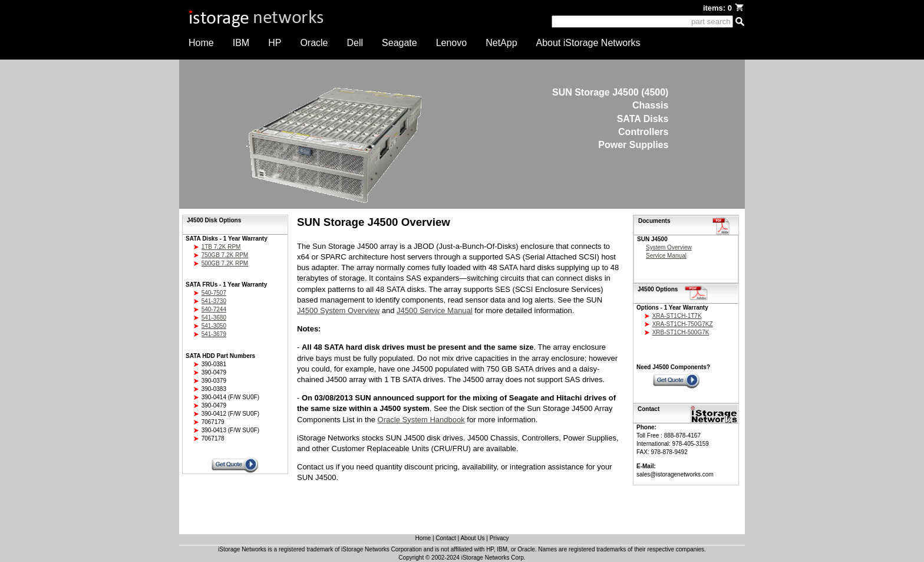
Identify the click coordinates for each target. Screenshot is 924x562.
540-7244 (214, 309)
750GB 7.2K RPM (225, 255)
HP (275, 43)
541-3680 (214, 318)
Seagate (400, 43)
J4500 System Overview (338, 310)
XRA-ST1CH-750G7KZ (683, 324)
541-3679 (214, 334)
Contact (445, 538)
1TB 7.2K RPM (221, 247)
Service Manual (666, 256)
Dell (355, 43)
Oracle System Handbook (421, 420)
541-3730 (214, 301)
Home (201, 43)
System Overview (669, 247)
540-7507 (214, 293)
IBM (241, 43)
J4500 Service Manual (435, 310)
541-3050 (214, 326)
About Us (472, 538)
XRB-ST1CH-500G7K (681, 332)
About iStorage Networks (588, 43)
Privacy (499, 538)
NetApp (501, 43)
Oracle (314, 43)
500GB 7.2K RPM (225, 263)
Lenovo (452, 43)
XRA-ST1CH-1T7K (677, 316)
